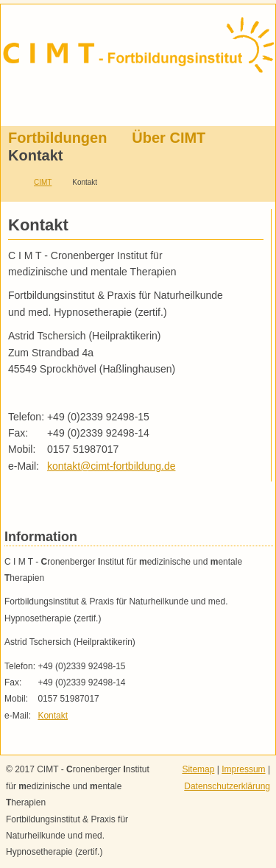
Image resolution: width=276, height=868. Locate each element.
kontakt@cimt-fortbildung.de (112, 466)
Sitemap (198, 769)
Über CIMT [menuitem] (169, 138)
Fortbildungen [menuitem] (57, 138)
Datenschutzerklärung (227, 786)
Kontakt (53, 716)
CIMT (43, 182)
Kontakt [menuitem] (35, 155)
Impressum (243, 769)
